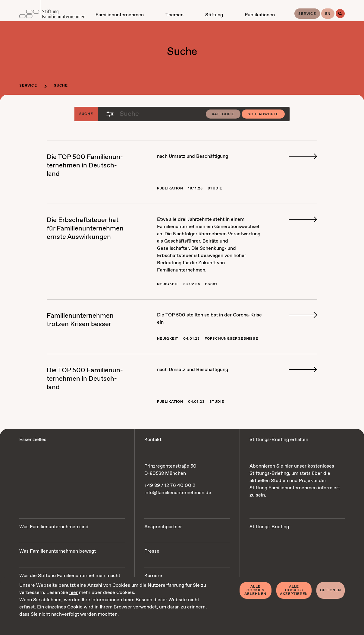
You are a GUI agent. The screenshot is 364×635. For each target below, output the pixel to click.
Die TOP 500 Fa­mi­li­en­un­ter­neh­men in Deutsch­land (85, 166)
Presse (152, 551)
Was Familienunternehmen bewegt (58, 551)
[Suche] (340, 14)
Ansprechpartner (163, 527)
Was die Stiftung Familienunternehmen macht (70, 576)
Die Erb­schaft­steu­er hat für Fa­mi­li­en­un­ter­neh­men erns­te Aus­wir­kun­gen (85, 229)
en (328, 14)
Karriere (153, 576)
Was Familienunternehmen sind (54, 527)
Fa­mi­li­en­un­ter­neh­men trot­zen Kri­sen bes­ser (80, 320)
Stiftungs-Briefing (269, 527)
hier (74, 593)
